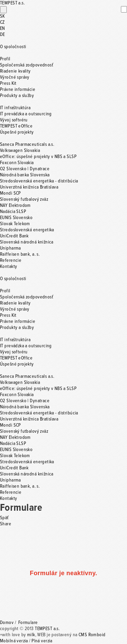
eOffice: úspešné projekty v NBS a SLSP (38, 157)
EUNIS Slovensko (16, 218)
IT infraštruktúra (15, 108)
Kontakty (8, 267)
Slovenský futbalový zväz (24, 199)
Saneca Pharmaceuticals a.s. (27, 144)
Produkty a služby (17, 96)
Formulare (28, 623)
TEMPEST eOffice (16, 126)
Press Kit (8, 83)
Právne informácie (18, 90)
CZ (2, 22)
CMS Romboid (92, 635)
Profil (5, 59)
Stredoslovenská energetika (27, 230)
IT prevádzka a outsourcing (26, 114)
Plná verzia (42, 641)
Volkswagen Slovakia (20, 151)
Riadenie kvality (15, 71)
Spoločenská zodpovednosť (27, 65)
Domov (7, 623)
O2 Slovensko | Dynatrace (25, 169)
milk (31, 635)
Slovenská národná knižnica (27, 242)
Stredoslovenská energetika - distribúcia (39, 181)
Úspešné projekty (17, 132)
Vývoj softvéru (14, 120)
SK (3, 16)
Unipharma (10, 248)
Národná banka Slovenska (25, 175)
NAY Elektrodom (15, 206)
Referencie (11, 260)
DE (3, 35)
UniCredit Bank (14, 236)
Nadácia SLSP (13, 212)
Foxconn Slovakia (17, 163)
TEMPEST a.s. (47, 629)
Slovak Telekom (15, 224)
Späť (4, 518)
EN (3, 28)
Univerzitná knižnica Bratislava (29, 187)
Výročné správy (15, 77)
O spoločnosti (13, 47)
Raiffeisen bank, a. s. (20, 254)
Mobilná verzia (14, 641)
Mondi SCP (10, 193)
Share (6, 524)
